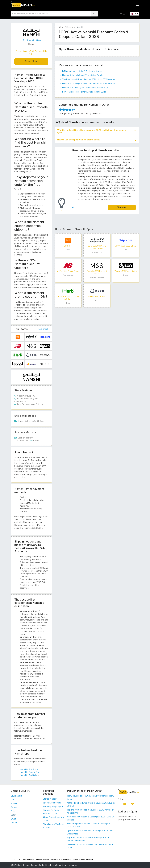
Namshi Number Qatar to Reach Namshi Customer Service (89, 84)
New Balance (68, 275)
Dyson (126, 275)
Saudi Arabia (16, 796)
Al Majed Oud (97, 253)
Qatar (13, 815)
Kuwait (14, 804)
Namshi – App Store (29, 769)
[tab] (97, 131)
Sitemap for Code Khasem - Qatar (51, 812)
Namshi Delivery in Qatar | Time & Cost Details (83, 75)
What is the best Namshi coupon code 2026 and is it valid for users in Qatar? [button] (97, 131)
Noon (97, 300)
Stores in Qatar (50, 799)
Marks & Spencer (97, 278)
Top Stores (21, 329)
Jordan (14, 823)
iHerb (68, 303)
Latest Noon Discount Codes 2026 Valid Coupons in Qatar (90, 846)
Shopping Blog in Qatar (53, 807)
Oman (13, 811)
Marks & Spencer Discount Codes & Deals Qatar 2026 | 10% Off (89, 825)
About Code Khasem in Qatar (53, 819)
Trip (126, 250)
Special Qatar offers (52, 803)
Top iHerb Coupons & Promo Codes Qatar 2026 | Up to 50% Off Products (90, 839)
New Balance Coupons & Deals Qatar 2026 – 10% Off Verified (91, 818)
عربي (124, 14)
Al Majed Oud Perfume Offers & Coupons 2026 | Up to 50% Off (91, 804)
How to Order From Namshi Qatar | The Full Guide (84, 92)
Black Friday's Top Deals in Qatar (54, 826)
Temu (68, 250)
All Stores (69, 27)
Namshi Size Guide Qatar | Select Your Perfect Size (85, 88)
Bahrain (14, 807)
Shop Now (31, 61)
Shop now (122, 207)
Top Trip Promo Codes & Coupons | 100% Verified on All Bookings (91, 811)
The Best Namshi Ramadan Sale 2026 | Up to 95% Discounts (89, 79)
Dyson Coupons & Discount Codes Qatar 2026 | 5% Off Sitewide (90, 832)
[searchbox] (51, 14)
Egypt (13, 819)
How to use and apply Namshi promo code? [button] (97, 140)
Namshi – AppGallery (29, 775)
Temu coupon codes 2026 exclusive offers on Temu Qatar (91, 797)
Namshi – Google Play (30, 772)
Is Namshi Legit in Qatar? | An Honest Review (82, 71)
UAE (13, 800)
